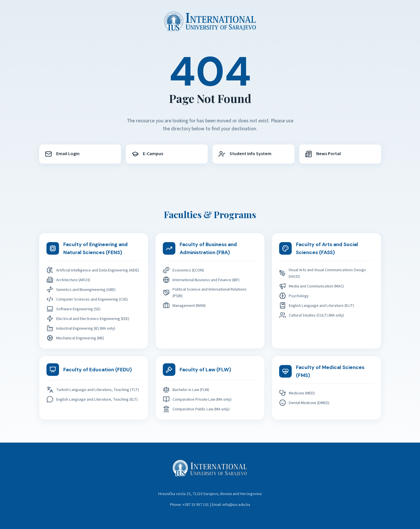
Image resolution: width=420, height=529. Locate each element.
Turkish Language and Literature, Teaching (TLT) (93, 390)
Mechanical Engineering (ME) (75, 338)
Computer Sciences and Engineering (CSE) (87, 299)
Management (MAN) (184, 305)
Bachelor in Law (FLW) (186, 390)
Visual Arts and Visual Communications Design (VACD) (322, 273)
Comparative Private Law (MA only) (197, 399)
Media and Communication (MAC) (312, 286)
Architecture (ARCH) (68, 280)
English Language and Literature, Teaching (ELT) (92, 399)
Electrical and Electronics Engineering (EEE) (88, 319)
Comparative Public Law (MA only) (196, 409)
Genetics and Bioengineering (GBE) (81, 289)
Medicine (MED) (297, 393)
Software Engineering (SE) (73, 309)
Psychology (294, 296)
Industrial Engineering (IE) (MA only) (81, 328)
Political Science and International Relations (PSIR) (205, 293)
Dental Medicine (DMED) (304, 403)
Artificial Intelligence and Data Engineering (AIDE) (93, 270)
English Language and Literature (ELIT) (317, 305)
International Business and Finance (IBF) (201, 280)
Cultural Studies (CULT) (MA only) (312, 315)
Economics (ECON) (183, 270)
